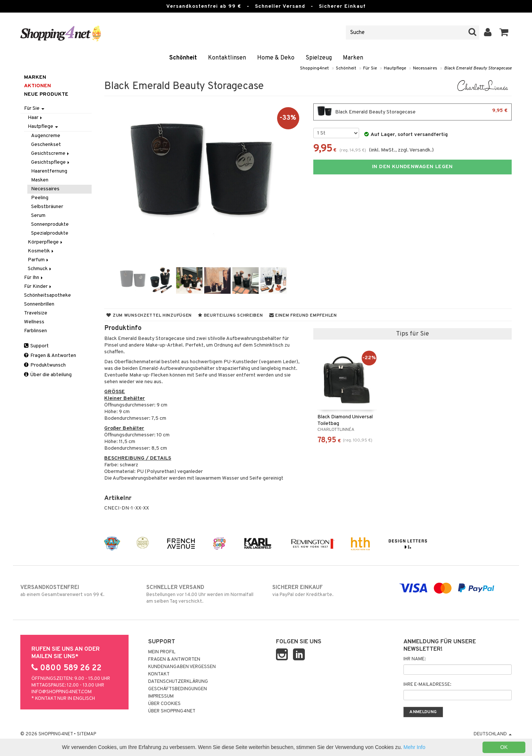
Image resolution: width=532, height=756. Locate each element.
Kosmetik (41, 251)
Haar (35, 118)
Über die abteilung (48, 375)
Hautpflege (395, 68)
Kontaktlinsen (227, 58)
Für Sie (370, 68)
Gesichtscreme (51, 154)
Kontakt (159, 674)
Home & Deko (276, 58)
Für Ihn (34, 278)
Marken (353, 58)
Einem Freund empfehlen (303, 316)
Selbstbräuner (47, 207)
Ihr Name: (415, 659)
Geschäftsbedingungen (178, 689)
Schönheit (183, 58)
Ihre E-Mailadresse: (427, 685)
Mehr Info (414, 747)
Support (36, 346)
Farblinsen (35, 331)
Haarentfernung (49, 171)
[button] (504, 33)
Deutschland (493, 734)
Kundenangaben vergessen (182, 667)
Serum (38, 216)
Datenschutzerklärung (178, 682)
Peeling (40, 198)
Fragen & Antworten (50, 356)
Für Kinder (38, 287)
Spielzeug (319, 58)
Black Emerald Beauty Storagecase (478, 68)
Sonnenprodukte (50, 224)
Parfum (39, 260)
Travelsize (36, 313)
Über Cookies (164, 704)
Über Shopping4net (172, 711)
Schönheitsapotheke (47, 295)
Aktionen (37, 86)
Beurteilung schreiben (230, 316)
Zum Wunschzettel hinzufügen (149, 316)
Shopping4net (314, 68)
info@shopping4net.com (62, 692)
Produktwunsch (45, 365)
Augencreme (46, 136)
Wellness (34, 322)
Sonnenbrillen (39, 304)
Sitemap (86, 734)
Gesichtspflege (51, 162)
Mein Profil (162, 652)
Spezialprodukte (50, 233)
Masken (40, 180)
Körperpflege (46, 242)
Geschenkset (46, 145)
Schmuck (40, 269)
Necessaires (425, 68)
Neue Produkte (46, 94)
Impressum (161, 697)
